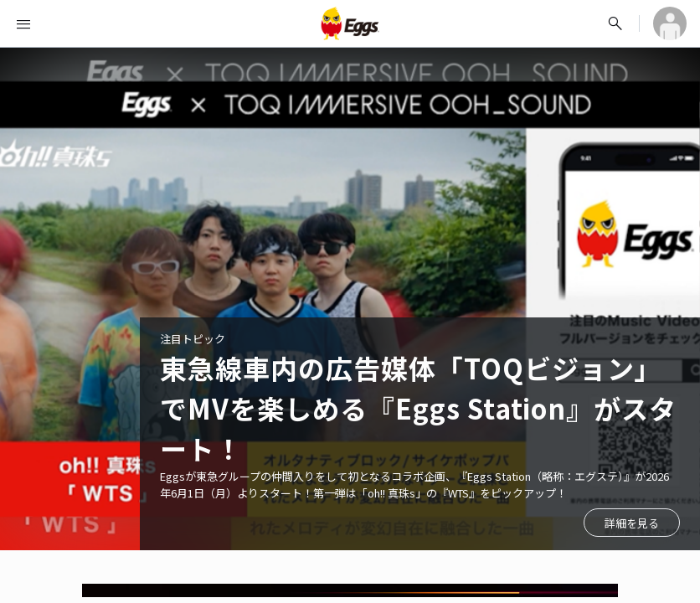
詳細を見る (632, 523)
